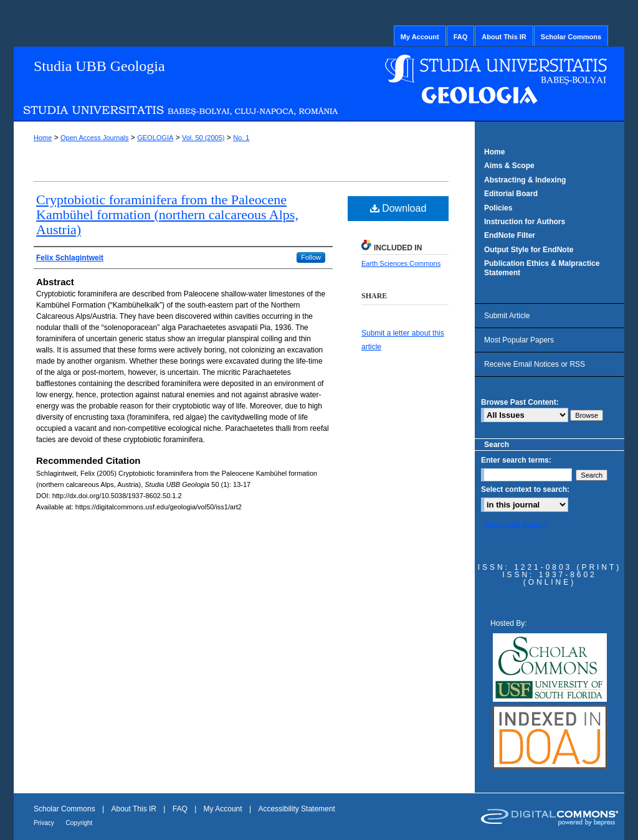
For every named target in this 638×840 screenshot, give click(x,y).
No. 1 (241, 138)
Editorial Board (511, 194)
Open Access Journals (94, 138)
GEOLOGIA (155, 138)
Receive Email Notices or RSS (535, 364)
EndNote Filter (510, 235)
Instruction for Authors (525, 222)
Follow (311, 257)
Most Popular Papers (519, 340)
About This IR (135, 809)
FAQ (181, 809)
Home (43, 138)
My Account (224, 809)
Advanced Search (516, 526)
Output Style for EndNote (529, 250)
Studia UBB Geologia (99, 66)
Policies (498, 208)
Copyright (79, 823)
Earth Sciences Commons (401, 263)
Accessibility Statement (296, 809)
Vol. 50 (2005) (203, 138)
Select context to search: (525, 489)
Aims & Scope (509, 166)
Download (398, 208)
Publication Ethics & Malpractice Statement (542, 268)
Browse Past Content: (520, 402)
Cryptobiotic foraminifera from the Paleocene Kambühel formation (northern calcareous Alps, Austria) (167, 215)
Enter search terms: (516, 460)
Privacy (45, 823)
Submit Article (507, 316)
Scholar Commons (65, 809)
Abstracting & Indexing (525, 180)
